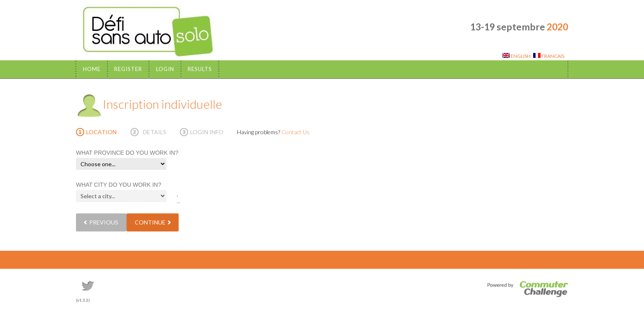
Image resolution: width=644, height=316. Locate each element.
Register (128, 69)
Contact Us (296, 132)
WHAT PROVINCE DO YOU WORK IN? (127, 153)
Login (165, 69)
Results (200, 69)
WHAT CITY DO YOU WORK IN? (118, 185)
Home (92, 69)
